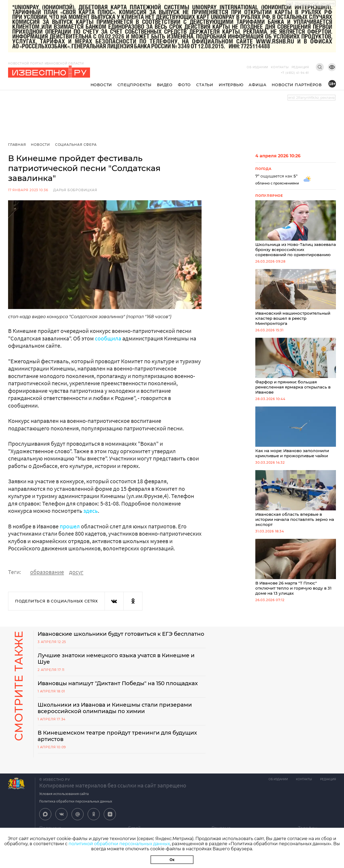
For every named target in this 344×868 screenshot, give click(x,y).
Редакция (300, 67)
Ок (172, 860)
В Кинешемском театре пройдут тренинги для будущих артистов (117, 736)
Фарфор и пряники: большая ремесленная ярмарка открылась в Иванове (296, 366)
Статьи (205, 85)
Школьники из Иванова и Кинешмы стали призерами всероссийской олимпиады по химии (115, 708)
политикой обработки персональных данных (119, 844)
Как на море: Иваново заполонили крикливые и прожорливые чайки (296, 432)
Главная (17, 145)
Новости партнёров (297, 85)
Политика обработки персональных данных (76, 801)
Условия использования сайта (64, 794)
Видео (165, 85)
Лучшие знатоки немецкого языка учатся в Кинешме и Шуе (116, 659)
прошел (70, 526)
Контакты (280, 67)
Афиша (257, 85)
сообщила (108, 338)
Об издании (257, 67)
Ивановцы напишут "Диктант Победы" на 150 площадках (118, 683)
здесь (91, 511)
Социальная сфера (76, 145)
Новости (101, 85)
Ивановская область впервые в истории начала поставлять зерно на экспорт (296, 499)
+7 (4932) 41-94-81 (295, 73)
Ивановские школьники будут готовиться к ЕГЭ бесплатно (121, 634)
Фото (184, 85)
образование (47, 572)
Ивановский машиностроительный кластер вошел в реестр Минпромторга (296, 297)
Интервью (231, 85)
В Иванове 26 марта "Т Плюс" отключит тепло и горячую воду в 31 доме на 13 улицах (296, 567)
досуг (76, 572)
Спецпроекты (135, 85)
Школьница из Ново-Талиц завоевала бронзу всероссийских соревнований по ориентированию (296, 229)
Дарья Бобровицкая (75, 190)
